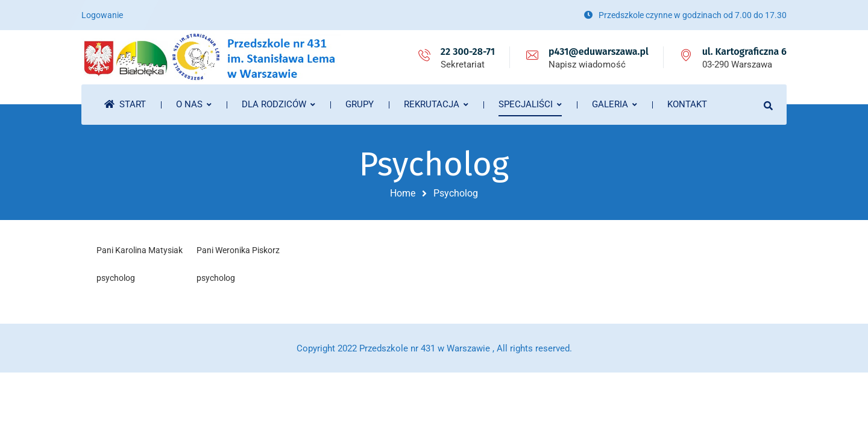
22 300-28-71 (468, 52)
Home (403, 193)
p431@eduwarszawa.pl (599, 52)
